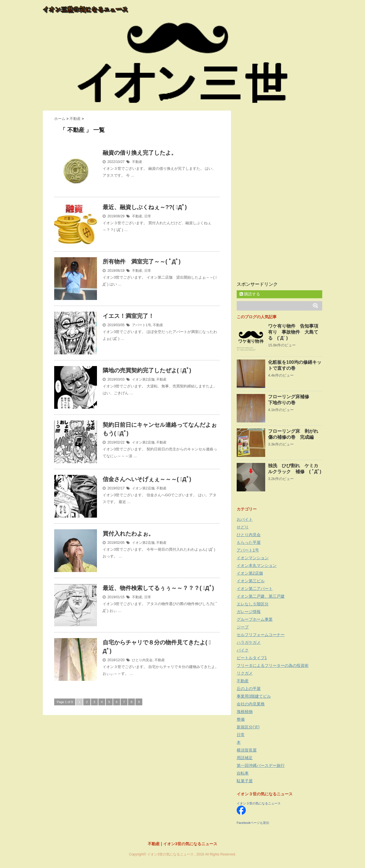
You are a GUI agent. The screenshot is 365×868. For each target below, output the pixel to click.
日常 (148, 216)
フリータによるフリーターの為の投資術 (273, 665)
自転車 (243, 773)
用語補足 (245, 758)
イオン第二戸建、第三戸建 (261, 596)
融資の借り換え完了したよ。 (140, 153)
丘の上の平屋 (249, 689)
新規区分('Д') (248, 727)
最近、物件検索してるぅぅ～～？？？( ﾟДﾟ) (158, 588)
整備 (241, 719)
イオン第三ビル (251, 581)
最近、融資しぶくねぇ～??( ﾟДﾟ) (145, 207)
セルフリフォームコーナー (261, 635)
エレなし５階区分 (253, 604)
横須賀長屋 (247, 750)
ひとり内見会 (142, 660)
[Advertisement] (279, 196)
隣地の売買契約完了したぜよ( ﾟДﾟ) (147, 370)
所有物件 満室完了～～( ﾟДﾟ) (142, 262)
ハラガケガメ (249, 642)
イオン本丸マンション (257, 565)
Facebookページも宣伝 (253, 823)
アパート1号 (142, 325)
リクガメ (245, 673)
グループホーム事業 (255, 619)
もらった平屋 (249, 542)
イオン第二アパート (255, 589)
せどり (243, 527)
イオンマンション (253, 558)
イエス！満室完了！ (128, 316)
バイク (243, 650)
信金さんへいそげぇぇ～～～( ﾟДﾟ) (147, 479)
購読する (250, 294)
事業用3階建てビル (254, 696)
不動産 (137, 162)
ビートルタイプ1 (252, 658)
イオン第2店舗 (143, 379)
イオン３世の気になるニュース (259, 803)
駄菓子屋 (245, 781)
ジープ (243, 627)
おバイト (245, 519)
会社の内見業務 (251, 704)
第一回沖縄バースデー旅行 (261, 765)
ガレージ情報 (249, 612)
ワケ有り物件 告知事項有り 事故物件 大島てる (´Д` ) (293, 332)
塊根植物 (245, 712)
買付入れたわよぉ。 (128, 534)
